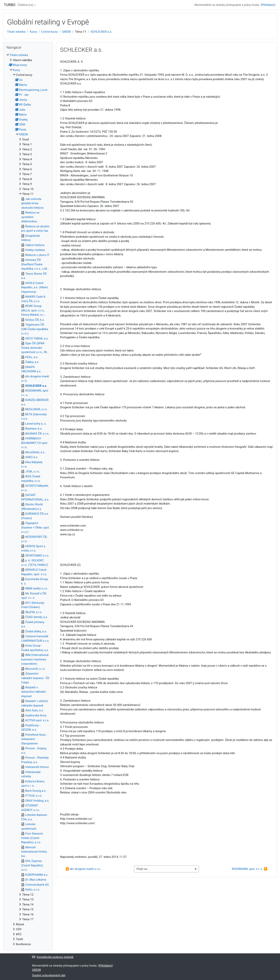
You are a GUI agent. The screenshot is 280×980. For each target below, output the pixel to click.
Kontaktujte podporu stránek (53, 957)
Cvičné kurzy (49, 32)
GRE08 (66, 32)
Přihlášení (268, 5)
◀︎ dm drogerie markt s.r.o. (83, 869)
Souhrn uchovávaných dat (49, 975)
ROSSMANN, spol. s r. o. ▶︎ (250, 869)
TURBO (10, 5)
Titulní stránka (16, 32)
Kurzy (33, 32)
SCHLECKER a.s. (101, 32)
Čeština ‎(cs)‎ (25, 5)
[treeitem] (28, 500)
